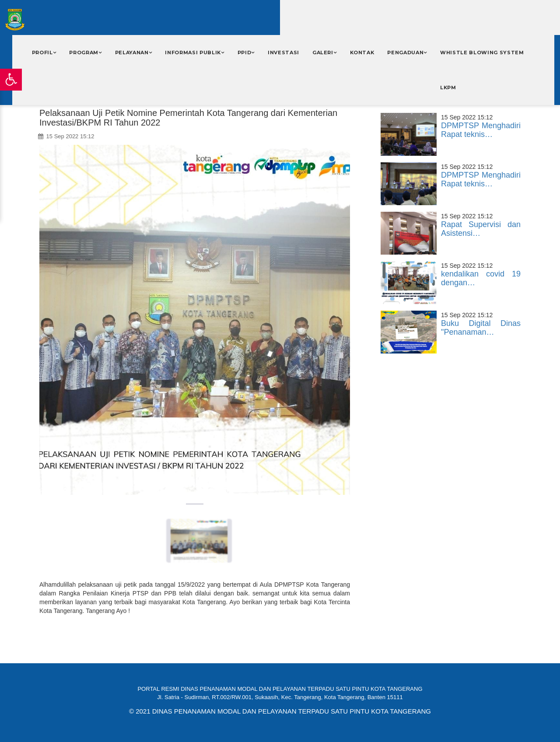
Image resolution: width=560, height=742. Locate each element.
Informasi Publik (193, 52)
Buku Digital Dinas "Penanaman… (481, 328)
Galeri (323, 52)
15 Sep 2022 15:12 (66, 136)
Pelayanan (132, 52)
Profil (42, 52)
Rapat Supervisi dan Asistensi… (481, 229)
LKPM (448, 87)
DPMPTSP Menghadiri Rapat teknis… (481, 130)
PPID (245, 52)
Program (84, 52)
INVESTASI (283, 52)
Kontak (362, 52)
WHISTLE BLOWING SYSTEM (482, 52)
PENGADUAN (405, 52)
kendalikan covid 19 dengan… (481, 278)
